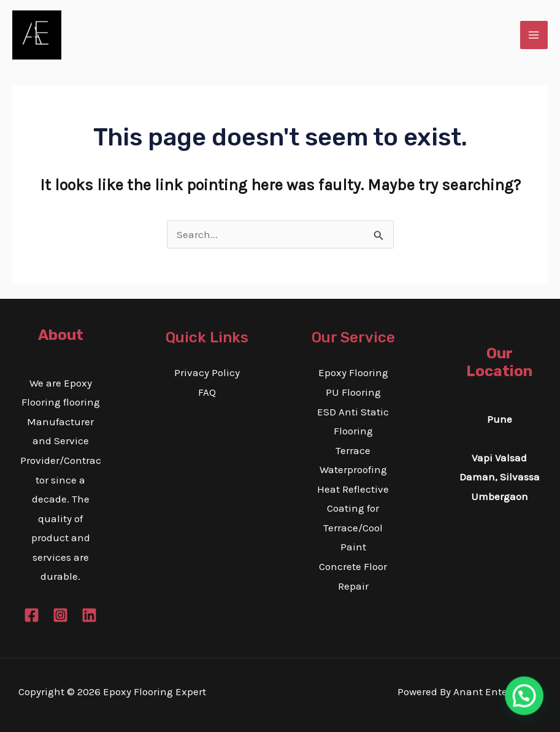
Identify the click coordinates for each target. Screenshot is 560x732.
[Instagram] (60, 615)
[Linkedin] (89, 615)
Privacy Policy (207, 372)
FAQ (207, 392)
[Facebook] (32, 615)
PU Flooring (353, 392)
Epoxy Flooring (353, 372)
